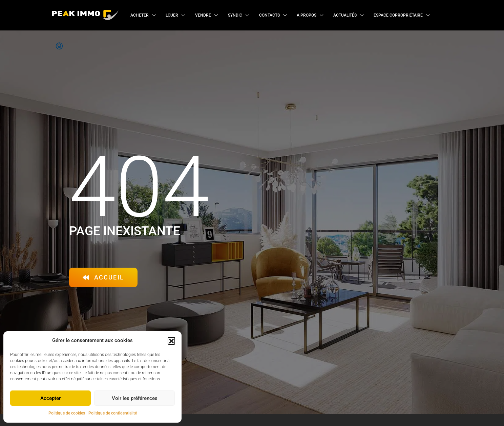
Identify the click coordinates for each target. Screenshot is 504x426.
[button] (171, 341)
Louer (172, 15)
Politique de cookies (67, 413)
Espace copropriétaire (398, 15)
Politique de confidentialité (113, 413)
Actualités (345, 15)
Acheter (140, 15)
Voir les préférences (135, 398)
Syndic (235, 15)
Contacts (269, 15)
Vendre (203, 15)
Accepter (50, 398)
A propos (307, 15)
